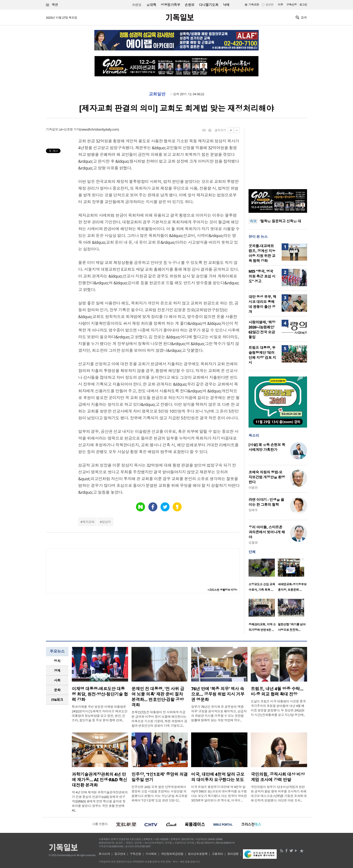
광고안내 (120, 854)
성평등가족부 (171, 5)
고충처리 (217, 854)
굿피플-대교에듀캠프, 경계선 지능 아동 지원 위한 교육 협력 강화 (262, 253)
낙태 (226, 5)
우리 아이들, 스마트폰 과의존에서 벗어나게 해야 (267, 532)
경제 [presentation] (57, 671)
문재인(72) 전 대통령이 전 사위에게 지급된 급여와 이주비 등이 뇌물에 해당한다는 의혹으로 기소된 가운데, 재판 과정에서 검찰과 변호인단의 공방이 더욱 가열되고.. (159, 719)
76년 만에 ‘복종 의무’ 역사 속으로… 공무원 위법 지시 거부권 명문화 (218, 694)
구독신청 (292, 5)
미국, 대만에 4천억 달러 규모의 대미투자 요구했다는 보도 (218, 777)
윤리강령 (233, 854)
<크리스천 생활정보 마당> (222, 590)
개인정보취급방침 (172, 854)
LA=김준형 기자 (69, 129)
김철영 (253, 543)
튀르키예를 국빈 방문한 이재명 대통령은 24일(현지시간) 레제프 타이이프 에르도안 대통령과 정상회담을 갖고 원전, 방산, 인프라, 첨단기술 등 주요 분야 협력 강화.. (100, 713)
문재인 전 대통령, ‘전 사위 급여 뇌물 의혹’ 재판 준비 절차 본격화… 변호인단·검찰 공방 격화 (158, 697)
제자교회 (88, 522)
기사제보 (151, 854)
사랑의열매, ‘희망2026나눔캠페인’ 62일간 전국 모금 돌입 (262, 330)
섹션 (52, 5)
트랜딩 (137, 5)
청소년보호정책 (198, 854)
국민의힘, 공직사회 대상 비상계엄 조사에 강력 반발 (278, 777)
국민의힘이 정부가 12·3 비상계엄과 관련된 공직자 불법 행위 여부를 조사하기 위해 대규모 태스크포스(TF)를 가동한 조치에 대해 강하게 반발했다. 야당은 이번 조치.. (279, 794)
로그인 (303, 5)
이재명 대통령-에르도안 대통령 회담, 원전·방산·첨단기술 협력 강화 (100, 694)
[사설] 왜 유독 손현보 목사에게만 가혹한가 (267, 447)
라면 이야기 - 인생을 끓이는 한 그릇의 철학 (266, 502)
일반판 (269, 5)
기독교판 (254, 5)
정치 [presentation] (57, 661)
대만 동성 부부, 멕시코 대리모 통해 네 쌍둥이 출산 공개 (262, 304)
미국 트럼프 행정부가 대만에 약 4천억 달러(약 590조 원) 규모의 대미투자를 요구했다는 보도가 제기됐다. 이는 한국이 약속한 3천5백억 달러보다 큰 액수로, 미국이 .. (219, 794)
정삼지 (106, 522)
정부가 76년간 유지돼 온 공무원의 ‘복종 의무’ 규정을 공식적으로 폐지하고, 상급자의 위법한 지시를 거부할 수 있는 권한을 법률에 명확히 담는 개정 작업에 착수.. (219, 713)
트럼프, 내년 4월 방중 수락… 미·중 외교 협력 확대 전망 (277, 691)
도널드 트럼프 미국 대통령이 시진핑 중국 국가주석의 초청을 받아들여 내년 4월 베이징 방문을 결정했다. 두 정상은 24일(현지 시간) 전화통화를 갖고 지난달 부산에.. (278, 708)
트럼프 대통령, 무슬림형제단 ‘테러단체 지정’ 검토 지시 (262, 355)
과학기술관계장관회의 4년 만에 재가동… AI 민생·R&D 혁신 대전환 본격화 (99, 780)
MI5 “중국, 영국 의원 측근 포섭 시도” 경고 (262, 276)
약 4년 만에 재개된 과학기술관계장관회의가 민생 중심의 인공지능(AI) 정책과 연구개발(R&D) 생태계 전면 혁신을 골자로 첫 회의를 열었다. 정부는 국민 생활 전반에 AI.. (100, 801)
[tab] (57, 661)
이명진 (253, 488)
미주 (280, 5)
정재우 (253, 510)
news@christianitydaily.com (99, 129)
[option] (263, 576)
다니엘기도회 (209, 5)
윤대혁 (151, 5)
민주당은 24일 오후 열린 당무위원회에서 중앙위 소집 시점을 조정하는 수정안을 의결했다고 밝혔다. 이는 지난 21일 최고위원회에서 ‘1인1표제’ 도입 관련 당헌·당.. (160, 794)
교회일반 (157, 94)
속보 (253, 221)
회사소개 (104, 854)
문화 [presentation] (57, 690)
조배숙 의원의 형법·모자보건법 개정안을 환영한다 (267, 477)
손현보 (189, 5)
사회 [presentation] (57, 680)
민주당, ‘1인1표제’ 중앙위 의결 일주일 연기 (160, 777)
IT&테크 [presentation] (57, 700)
